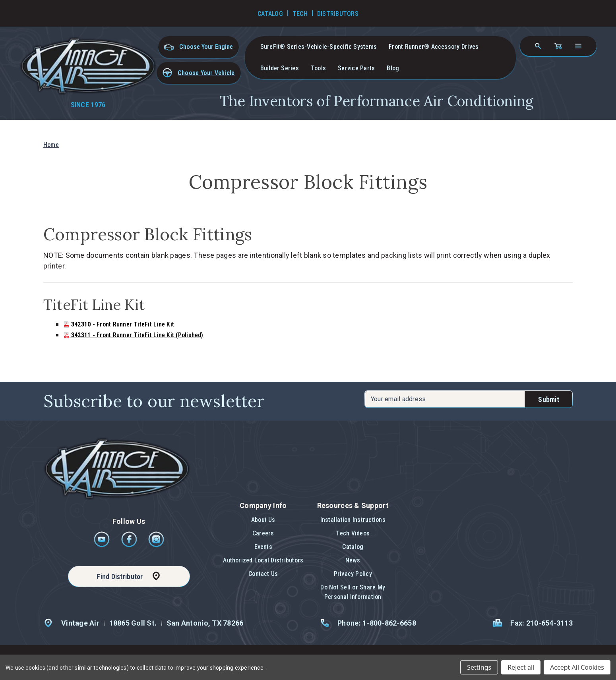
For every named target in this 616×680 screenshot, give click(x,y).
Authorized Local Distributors (263, 560)
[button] (199, 73)
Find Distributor (120, 577)
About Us (263, 520)
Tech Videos (353, 533)
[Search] (538, 46)
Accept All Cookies (577, 667)
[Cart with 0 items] (558, 46)
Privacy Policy (353, 574)
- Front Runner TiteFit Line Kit (119, 324)
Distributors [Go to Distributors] (338, 14)
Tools (318, 68)
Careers (263, 533)
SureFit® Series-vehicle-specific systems (319, 47)
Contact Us (263, 574)
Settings (479, 667)
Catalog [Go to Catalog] (270, 14)
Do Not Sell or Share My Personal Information (353, 592)
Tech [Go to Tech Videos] (300, 14)
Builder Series (280, 68)
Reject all (521, 667)
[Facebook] (130, 545)
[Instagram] (156, 545)
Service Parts (356, 68)
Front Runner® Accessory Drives (434, 47)
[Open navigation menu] (578, 46)
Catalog (353, 547)
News (353, 560)
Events (263, 547)
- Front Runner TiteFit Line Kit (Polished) (133, 335)
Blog (393, 68)
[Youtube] (102, 545)
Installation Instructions (353, 520)
